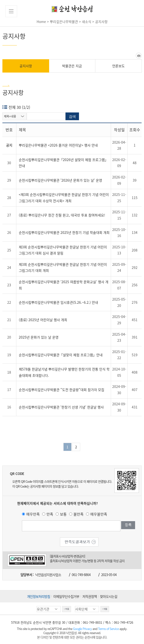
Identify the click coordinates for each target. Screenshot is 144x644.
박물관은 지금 (72, 66)
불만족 (79, 514)
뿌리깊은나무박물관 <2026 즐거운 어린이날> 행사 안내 (58, 145)
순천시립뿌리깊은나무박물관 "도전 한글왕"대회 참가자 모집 (62, 390)
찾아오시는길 (109, 596)
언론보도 (118, 66)
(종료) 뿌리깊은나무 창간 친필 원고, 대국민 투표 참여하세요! (62, 215)
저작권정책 (90, 596)
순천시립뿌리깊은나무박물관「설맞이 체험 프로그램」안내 (61, 355)
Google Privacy (83, 629)
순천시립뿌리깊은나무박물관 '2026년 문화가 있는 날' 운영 (60, 180)
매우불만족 (99, 514)
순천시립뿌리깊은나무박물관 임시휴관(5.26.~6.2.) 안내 (58, 302)
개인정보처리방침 (39, 596)
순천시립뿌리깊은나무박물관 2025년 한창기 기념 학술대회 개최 (64, 232)
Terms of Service (108, 629)
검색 (72, 116)
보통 (63, 514)
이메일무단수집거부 (66, 596)
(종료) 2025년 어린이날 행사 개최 (43, 320)
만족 (50, 514)
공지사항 (26, 66)
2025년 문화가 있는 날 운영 (39, 337)
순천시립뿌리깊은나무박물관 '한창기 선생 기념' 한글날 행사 (61, 407)
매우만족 (33, 514)
